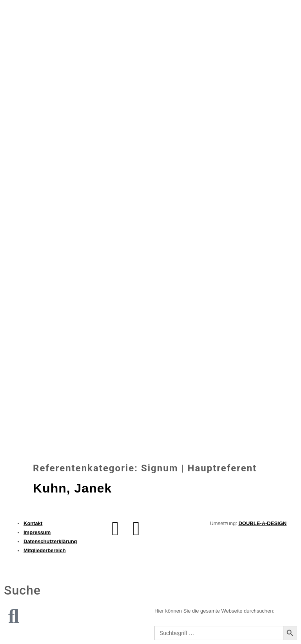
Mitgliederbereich (45, 550)
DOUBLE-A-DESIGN (262, 523)
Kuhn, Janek (72, 488)
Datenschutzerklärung (50, 541)
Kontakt (33, 523)
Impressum (37, 532)
